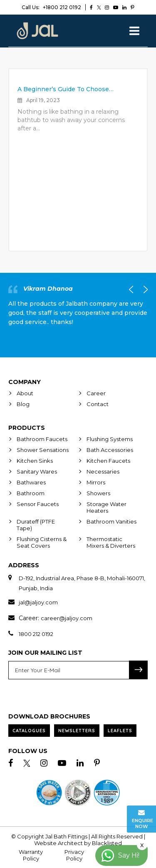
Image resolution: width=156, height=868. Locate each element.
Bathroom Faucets (42, 439)
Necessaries (103, 471)
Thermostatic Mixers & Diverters (111, 542)
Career (96, 393)
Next (144, 289)
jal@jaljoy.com (38, 602)
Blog (23, 404)
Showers (98, 493)
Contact (98, 404)
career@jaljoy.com (67, 618)
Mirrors (96, 482)
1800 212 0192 (36, 634)
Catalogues (29, 731)
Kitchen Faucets (108, 461)
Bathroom (31, 493)
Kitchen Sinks (35, 461)
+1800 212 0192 (51, 7)
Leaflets (120, 731)
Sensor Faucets (38, 504)
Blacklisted (107, 843)
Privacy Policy (74, 855)
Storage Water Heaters (106, 507)
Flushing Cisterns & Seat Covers (42, 542)
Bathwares (31, 482)
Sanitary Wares (37, 471)
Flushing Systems (110, 439)
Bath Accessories (110, 450)
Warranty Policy (31, 855)
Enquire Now (142, 819)
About (25, 393)
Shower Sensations (43, 450)
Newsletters (77, 731)
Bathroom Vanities (111, 521)
